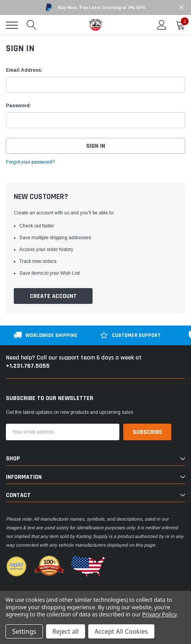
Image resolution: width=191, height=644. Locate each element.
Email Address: (24, 70)
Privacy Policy (159, 614)
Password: (19, 106)
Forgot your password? (30, 162)
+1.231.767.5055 (28, 366)
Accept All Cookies (121, 631)
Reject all (66, 631)
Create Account (53, 296)
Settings (24, 631)
